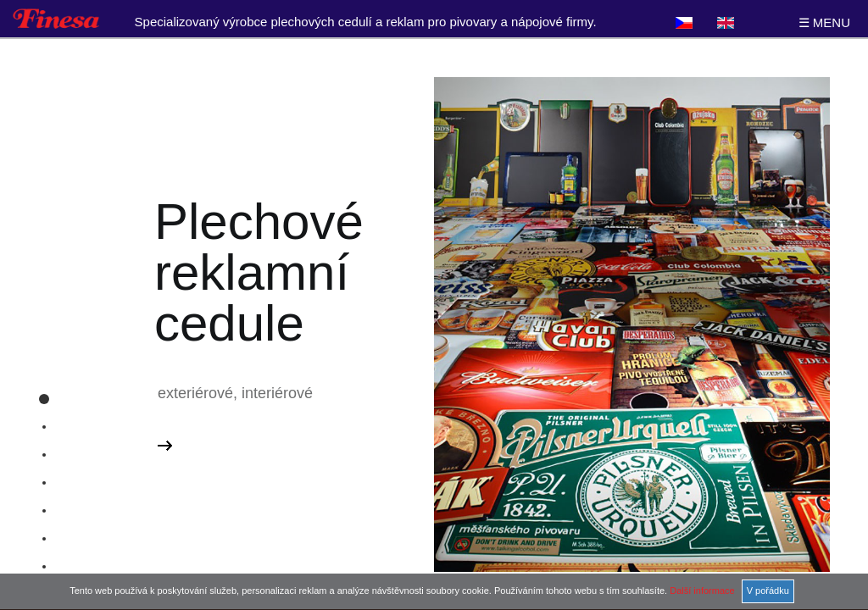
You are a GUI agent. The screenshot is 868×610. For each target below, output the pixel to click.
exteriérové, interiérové (235, 393)
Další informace (702, 591)
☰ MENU (824, 22)
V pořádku (768, 591)
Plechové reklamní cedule (259, 272)
